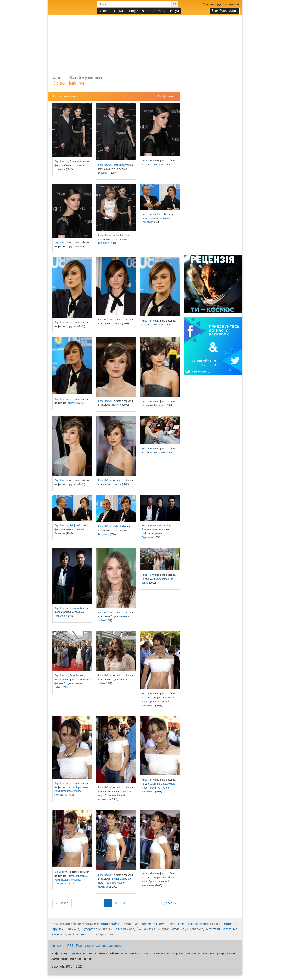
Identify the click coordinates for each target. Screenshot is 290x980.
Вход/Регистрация (225, 11)
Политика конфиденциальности (99, 946)
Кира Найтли (61, 161)
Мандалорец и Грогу (149, 924)
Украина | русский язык (221, 4)
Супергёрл (89, 929)
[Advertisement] (145, 42)
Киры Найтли (68, 83)
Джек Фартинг (77, 675)
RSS (70, 946)
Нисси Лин (60, 680)
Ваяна (118, 929)
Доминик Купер (78, 161)
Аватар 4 (87, 934)
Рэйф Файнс (164, 214)
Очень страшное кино (194, 924)
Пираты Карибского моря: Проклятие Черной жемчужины (159, 702)
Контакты (58, 946)
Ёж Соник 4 (145, 929)
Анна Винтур (120, 235)
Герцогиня (60, 169)
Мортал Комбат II (109, 924)
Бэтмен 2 (177, 929)
